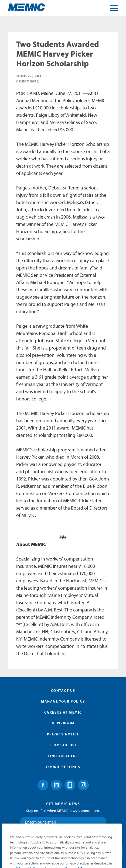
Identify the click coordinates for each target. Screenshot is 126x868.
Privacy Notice (63, 734)
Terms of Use (63, 745)
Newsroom (63, 723)
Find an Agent (63, 756)
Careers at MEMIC (63, 712)
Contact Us (63, 690)
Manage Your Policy (63, 701)
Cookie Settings (63, 767)
